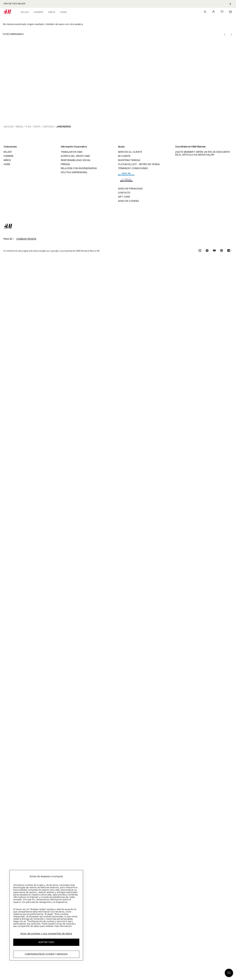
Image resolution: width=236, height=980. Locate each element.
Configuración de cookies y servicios (46, 954)
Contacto (124, 193)
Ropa (37, 127)
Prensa (65, 164)
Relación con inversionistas (79, 168)
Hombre (38, 12)
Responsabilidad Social (76, 160)
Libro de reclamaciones (129, 178)
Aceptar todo (46, 942)
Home (63, 12)
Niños (52, 12)
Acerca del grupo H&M (75, 156)
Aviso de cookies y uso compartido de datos (46, 934)
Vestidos (48, 127)
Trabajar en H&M (71, 152)
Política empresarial (74, 172)
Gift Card (124, 197)
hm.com (8, 127)
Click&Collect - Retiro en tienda (139, 164)
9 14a (28, 127)
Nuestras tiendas (129, 160)
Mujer (25, 12)
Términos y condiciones (133, 168)
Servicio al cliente (130, 152)
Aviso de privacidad (130, 189)
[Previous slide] (225, 35)
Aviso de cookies (128, 201)
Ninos (19, 127)
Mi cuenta (124, 156)
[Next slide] (231, 35)
